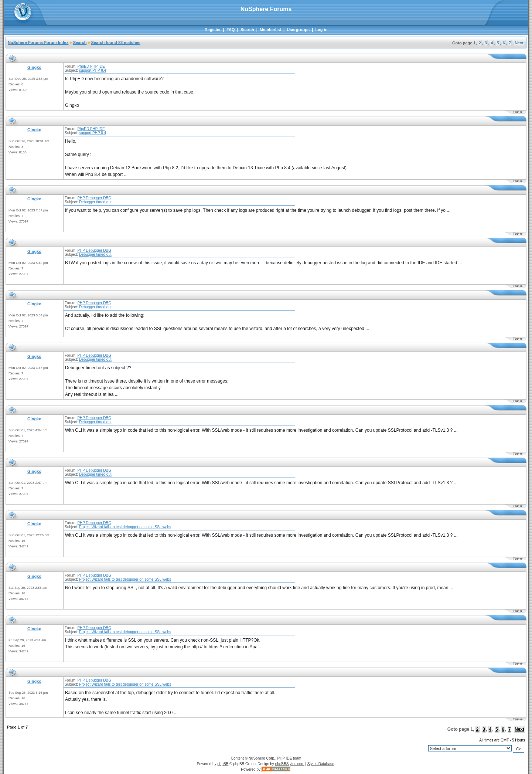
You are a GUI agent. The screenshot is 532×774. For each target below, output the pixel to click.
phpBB (223, 764)
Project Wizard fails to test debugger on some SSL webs (125, 527)
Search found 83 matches (116, 43)
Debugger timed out (95, 202)
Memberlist (270, 30)
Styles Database (321, 764)
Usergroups (298, 30)
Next (519, 43)
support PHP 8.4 (93, 70)
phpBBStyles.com (290, 764)
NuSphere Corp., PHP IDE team (275, 758)
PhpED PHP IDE (91, 66)
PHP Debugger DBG (94, 198)
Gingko (34, 67)
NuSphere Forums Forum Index (38, 43)
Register (213, 30)
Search (247, 30)
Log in (321, 30)
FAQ (231, 30)
